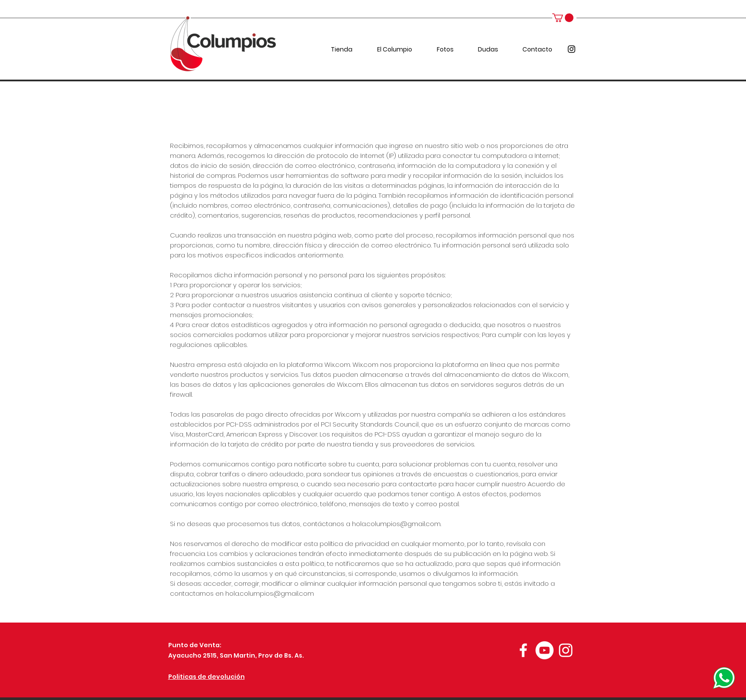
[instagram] (572, 49)
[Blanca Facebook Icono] (523, 650)
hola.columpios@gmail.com (396, 524)
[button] (563, 18)
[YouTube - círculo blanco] (544, 650)
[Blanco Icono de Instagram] (566, 650)
